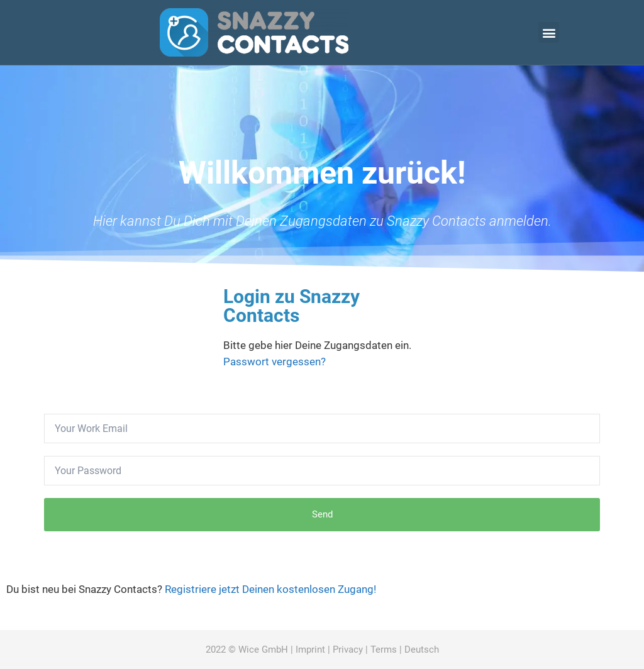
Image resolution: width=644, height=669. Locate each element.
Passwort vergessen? (275, 362)
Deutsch (422, 650)
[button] (549, 32)
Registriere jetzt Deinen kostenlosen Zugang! (270, 589)
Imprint (310, 650)
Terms (384, 650)
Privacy (348, 650)
